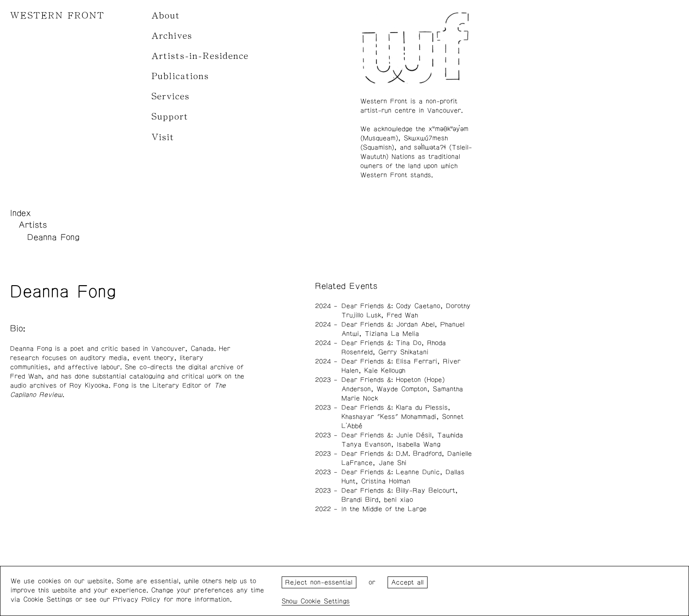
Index (21, 213)
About (166, 16)
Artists (33, 225)
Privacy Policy (137, 600)
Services (171, 96)
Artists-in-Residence (200, 56)
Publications (180, 76)
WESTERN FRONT (57, 16)
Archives (172, 36)
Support (170, 117)
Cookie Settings (325, 601)
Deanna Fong (53, 237)
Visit (163, 137)
